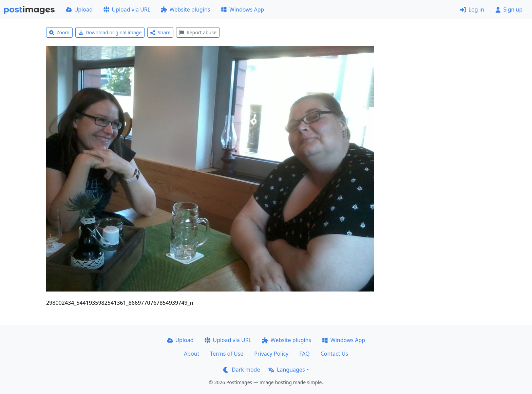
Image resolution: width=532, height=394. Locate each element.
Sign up (509, 10)
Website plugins (186, 10)
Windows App (242, 10)
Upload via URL (127, 10)
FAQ (304, 354)
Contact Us (334, 354)
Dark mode (242, 370)
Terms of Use (227, 354)
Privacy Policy (271, 354)
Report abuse (198, 32)
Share (160, 32)
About (192, 354)
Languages (287, 370)
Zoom (59, 32)
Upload (79, 10)
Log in (472, 10)
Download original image (110, 32)
